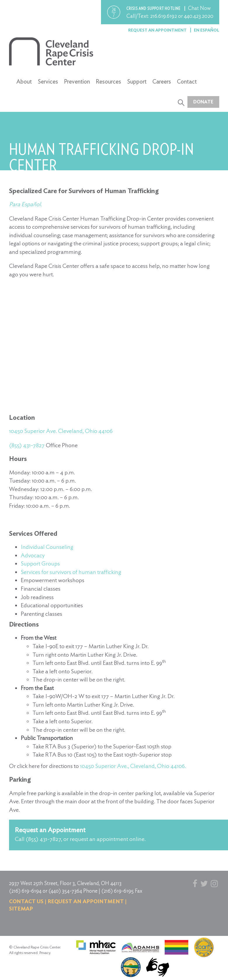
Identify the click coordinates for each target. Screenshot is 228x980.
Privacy (45, 953)
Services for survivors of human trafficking (71, 572)
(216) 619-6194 (25, 891)
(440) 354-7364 (65, 891)
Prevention (77, 81)
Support (137, 81)
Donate (203, 102)
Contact (187, 81)
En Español (207, 30)
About (24, 81)
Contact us (26, 901)
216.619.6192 (163, 16)
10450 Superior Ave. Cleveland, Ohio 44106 (61, 431)
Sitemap (21, 909)
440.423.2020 (199, 16)
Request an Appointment (158, 30)
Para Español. (26, 204)
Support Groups (40, 563)
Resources (108, 81)
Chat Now (199, 8)
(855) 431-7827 (27, 445)
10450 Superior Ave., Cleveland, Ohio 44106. (133, 766)
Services (48, 81)
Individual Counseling (47, 547)
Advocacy (33, 555)
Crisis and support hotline (154, 8)
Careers (162, 81)
